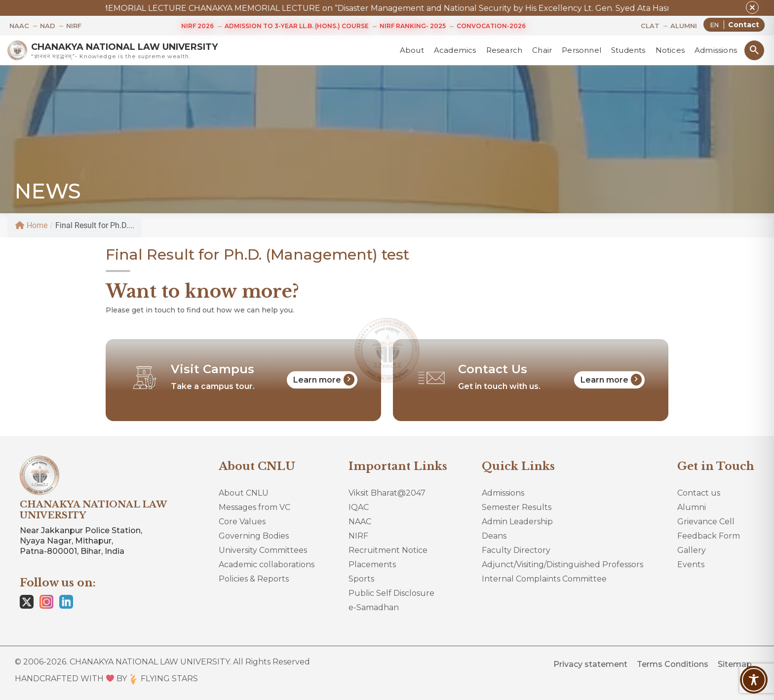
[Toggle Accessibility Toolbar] (754, 680)
